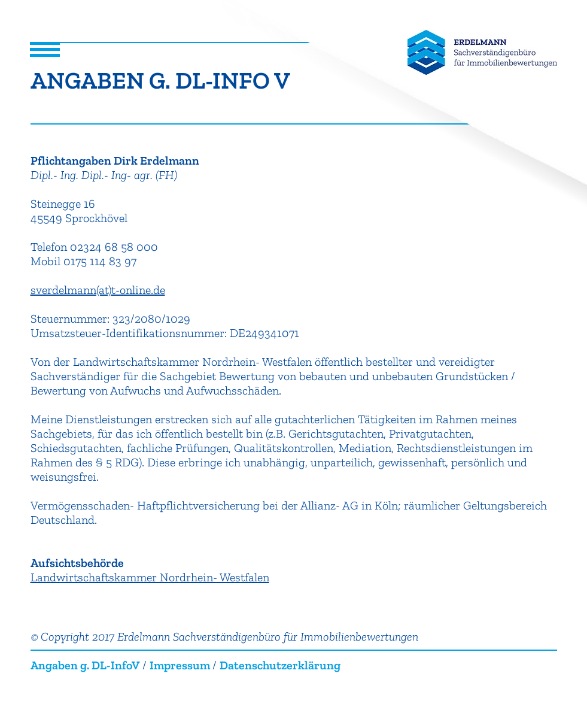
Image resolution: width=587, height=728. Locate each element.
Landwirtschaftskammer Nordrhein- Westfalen (150, 577)
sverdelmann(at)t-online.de (98, 290)
